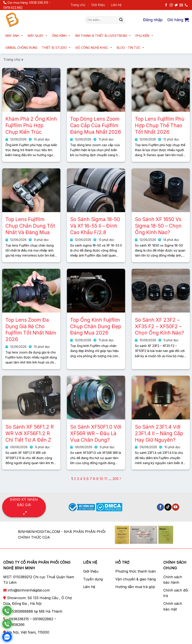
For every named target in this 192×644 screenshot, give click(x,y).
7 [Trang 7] (91, 479)
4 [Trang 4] (81, 479)
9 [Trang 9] (97, 479)
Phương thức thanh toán (136, 571)
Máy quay (38, 36)
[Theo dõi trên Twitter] (176, 5)
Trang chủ (78, 5)
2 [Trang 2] (75, 479)
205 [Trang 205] (116, 479)
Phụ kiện (145, 36)
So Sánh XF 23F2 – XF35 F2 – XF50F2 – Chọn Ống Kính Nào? (159, 326)
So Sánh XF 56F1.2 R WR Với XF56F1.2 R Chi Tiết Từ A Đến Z (30, 433)
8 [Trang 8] (94, 479)
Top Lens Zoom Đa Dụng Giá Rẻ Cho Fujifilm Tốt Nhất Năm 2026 (31, 330)
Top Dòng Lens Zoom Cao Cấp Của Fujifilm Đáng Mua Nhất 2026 (96, 125)
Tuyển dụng (93, 579)
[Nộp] (121, 20)
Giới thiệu (98, 5)
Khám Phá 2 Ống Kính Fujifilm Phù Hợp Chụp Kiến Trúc (31, 125)
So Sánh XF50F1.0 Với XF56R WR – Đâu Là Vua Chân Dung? (96, 433)
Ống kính (61, 36)
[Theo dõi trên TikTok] (168, 507)
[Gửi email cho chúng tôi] (181, 5)
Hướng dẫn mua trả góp (135, 587)
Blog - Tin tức (131, 48)
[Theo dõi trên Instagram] (171, 5)
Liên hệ (116, 5)
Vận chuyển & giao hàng (136, 579)
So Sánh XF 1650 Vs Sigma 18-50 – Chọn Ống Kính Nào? (158, 226)
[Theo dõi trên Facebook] (166, 5)
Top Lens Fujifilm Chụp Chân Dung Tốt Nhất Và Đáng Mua (30, 226)
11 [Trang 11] (106, 479)
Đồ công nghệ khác (94, 48)
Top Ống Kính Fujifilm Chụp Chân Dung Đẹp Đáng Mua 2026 (96, 326)
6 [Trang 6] (88, 479)
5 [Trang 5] (84, 479)
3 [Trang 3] (78, 479)
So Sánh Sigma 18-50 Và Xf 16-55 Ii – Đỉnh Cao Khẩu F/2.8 (95, 226)
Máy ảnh (14, 36)
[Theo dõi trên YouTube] (176, 507)
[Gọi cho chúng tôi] (186, 5)
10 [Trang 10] (101, 479)
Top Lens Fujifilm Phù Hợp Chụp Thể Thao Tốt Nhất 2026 (160, 125)
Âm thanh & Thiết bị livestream (103, 36)
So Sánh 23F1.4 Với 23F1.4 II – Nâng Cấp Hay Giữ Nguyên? (159, 433)
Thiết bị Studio (57, 48)
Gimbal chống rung (22, 48)
